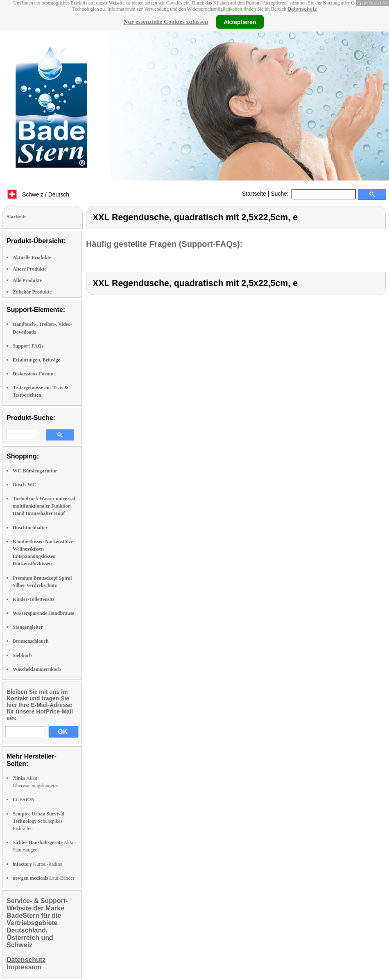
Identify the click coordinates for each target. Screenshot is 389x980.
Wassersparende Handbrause (43, 613)
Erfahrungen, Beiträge (36, 360)
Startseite (254, 194)
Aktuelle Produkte (32, 257)
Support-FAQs (28, 346)
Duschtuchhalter (30, 528)
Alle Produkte (27, 280)
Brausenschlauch (31, 641)
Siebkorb (22, 655)
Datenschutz (302, 9)
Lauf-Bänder (44, 878)
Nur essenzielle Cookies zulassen (166, 22)
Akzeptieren (240, 22)
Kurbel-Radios (37, 864)
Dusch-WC (24, 485)
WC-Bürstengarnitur (35, 471)
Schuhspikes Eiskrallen (38, 821)
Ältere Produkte (30, 269)
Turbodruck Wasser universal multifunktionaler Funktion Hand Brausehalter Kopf (44, 506)
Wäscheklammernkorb (37, 669)
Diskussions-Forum (33, 374)
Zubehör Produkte (32, 292)
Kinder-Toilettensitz (34, 599)
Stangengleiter (28, 627)
